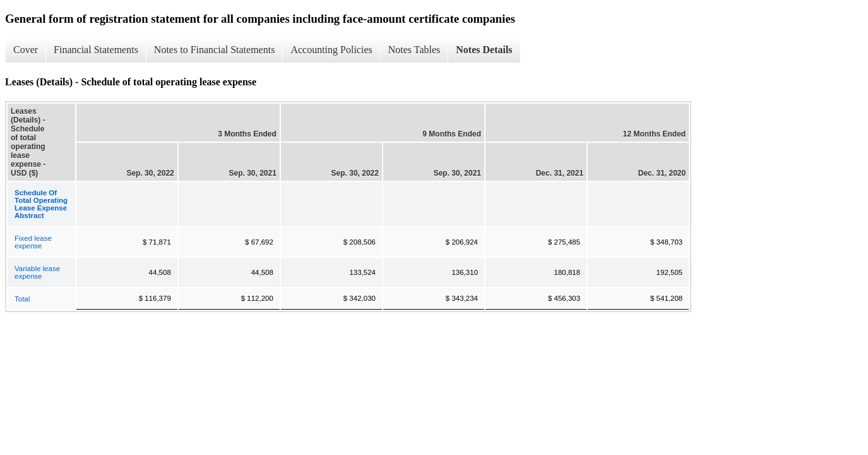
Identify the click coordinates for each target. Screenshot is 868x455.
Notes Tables (414, 50)
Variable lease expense (37, 272)
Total (22, 299)
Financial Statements (96, 50)
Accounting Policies (331, 50)
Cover (26, 50)
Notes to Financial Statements (215, 50)
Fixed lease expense (33, 242)
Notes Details (484, 50)
